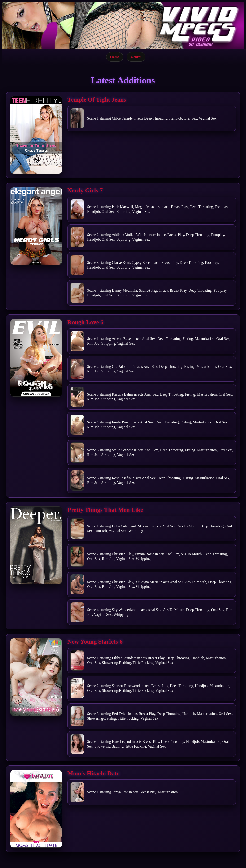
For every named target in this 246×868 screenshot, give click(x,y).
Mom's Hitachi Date (93, 773)
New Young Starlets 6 (95, 642)
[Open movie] (36, 135)
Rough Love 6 (85, 322)
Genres (136, 57)
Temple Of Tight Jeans (97, 100)
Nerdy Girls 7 (85, 190)
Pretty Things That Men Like (105, 510)
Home (115, 57)
